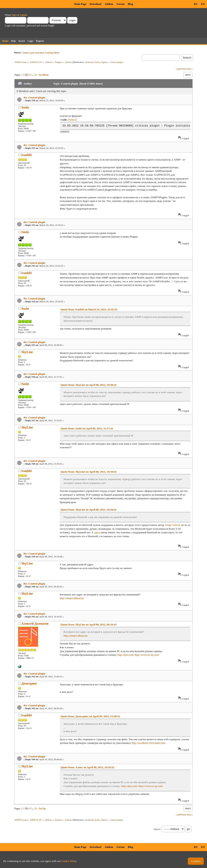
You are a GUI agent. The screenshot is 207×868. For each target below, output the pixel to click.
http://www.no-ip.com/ (147, 655)
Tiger (103, 62)
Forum (121, 4)
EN (203, 4)
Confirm (196, 861)
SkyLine (27, 352)
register (23, 15)
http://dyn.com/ (126, 655)
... (33, 75)
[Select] (72, 120)
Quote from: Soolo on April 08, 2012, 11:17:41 (87, 428)
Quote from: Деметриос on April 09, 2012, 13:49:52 (90, 716)
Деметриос (29, 683)
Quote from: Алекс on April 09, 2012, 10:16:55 (88, 767)
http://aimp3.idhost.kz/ (72, 598)
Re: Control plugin (34, 97)
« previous (181, 69)
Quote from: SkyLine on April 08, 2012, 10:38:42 (89, 385)
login (14, 15)
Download (95, 4)
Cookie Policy (69, 861)
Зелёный (89, 62)
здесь (97, 532)
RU (196, 4)
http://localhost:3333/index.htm (149, 743)
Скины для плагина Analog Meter (41, 53)
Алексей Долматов (35, 624)
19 (36, 75)
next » (190, 69)
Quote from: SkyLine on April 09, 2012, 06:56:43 (89, 625)
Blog (130, 4)
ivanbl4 (27, 155)
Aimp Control (172, 525)
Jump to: (157, 829)
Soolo (97, 62)
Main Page (80, 4)
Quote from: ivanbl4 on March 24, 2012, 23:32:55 (89, 309)
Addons (109, 4)
